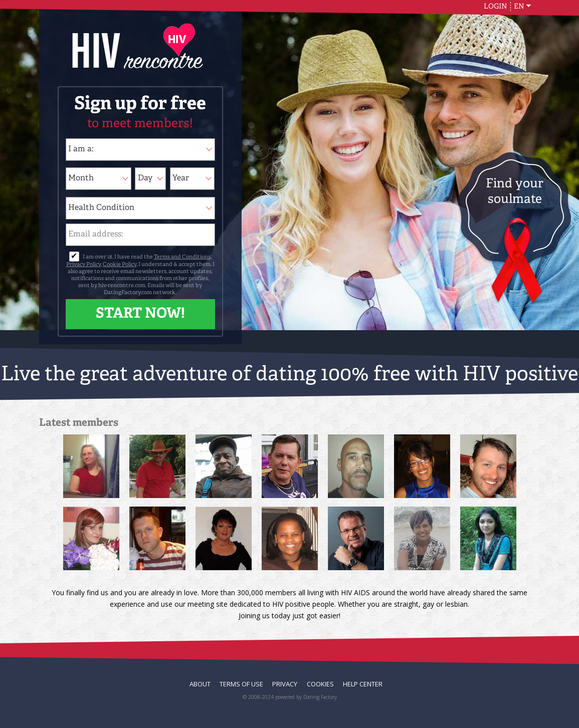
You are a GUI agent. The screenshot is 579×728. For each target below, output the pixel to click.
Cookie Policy (120, 265)
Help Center (363, 684)
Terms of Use (241, 684)
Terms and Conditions (182, 257)
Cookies (320, 684)
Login (496, 7)
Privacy (285, 684)
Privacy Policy (83, 265)
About (200, 684)
